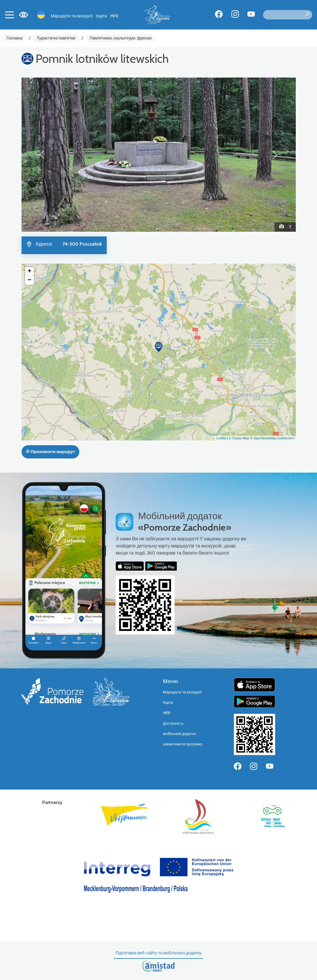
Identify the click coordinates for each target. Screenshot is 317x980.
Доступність (174, 723)
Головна (15, 38)
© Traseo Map (239, 438)
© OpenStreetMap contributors (272, 438)
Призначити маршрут (50, 452)
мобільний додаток (180, 734)
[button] (42, 155)
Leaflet (221, 438)
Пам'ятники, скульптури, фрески (121, 38)
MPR (114, 16)
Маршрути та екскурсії (72, 16)
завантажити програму (183, 744)
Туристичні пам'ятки (56, 38)
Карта (102, 16)
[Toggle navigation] (9, 15)
